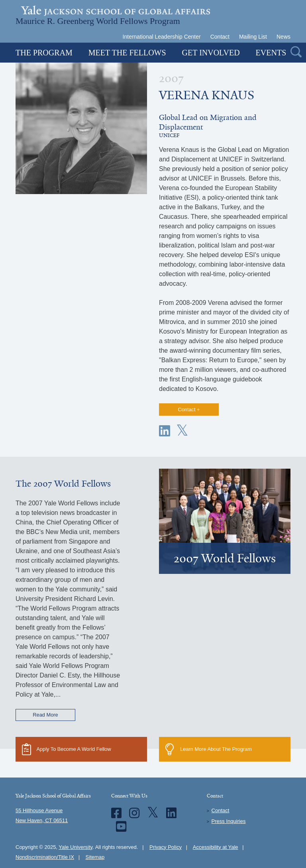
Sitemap (95, 857)
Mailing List (253, 37)
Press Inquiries (229, 821)
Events (271, 53)
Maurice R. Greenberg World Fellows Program (98, 20)
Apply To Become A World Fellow (67, 749)
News (283, 37)
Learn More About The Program (209, 749)
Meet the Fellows (127, 53)
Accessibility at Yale (216, 847)
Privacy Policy (166, 847)
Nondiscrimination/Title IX (45, 857)
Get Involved (211, 53)
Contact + (189, 409)
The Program (44, 53)
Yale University (76, 847)
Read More (45, 715)
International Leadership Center (162, 37)
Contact (220, 37)
